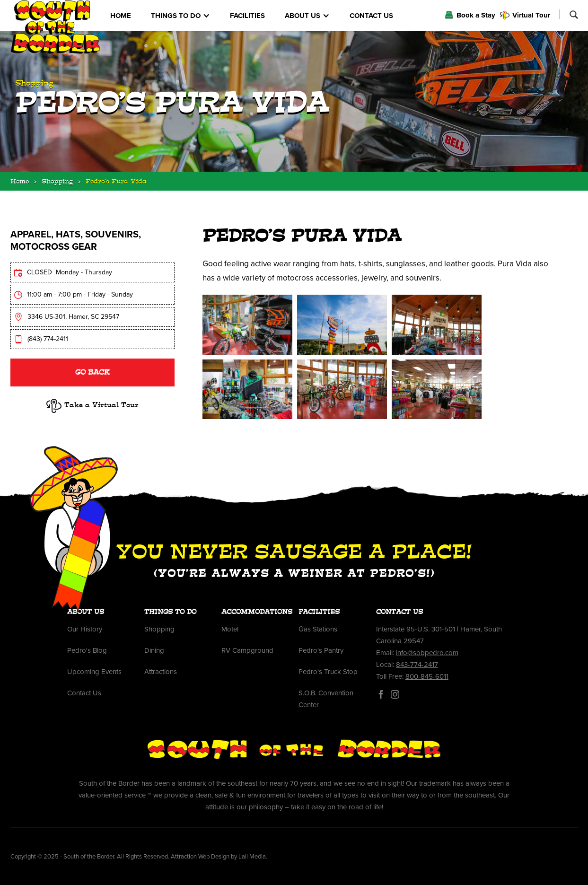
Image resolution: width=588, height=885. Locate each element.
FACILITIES (247, 16)
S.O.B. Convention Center (326, 699)
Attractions (161, 672)
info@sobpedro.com (427, 653)
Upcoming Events (94, 672)
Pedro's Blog (87, 650)
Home (20, 182)
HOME (121, 16)
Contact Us (84, 693)
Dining (154, 650)
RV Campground (247, 650)
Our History (85, 629)
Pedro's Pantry (321, 650)
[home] (55, 27)
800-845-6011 (427, 676)
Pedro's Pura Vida (116, 182)
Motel (230, 629)
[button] (180, 16)
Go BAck (92, 373)
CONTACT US (371, 16)
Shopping (57, 182)
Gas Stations (318, 629)
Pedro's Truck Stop (328, 672)
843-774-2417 (417, 665)
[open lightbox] (247, 325)
